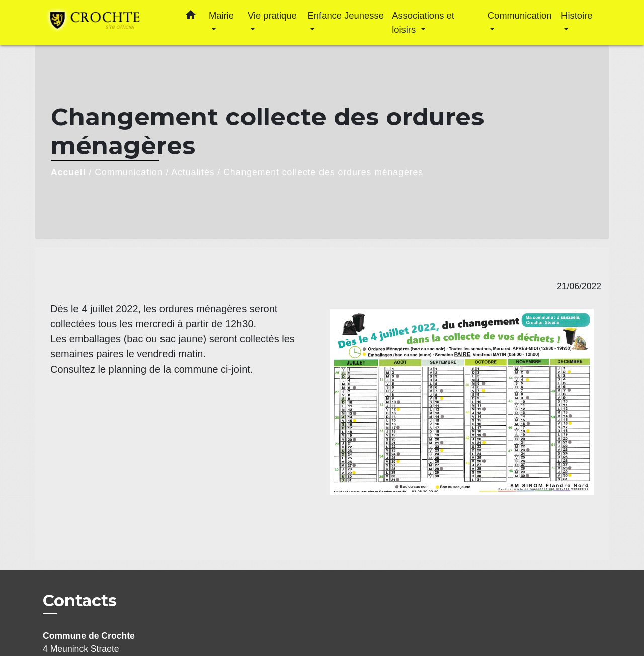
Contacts (80, 601)
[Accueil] (106, 22)
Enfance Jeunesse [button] (346, 15)
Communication (129, 172)
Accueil (68, 172)
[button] (191, 17)
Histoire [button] (577, 15)
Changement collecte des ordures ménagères (323, 172)
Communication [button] (520, 15)
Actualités (193, 172)
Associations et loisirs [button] (423, 22)
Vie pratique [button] (272, 15)
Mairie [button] (221, 15)
